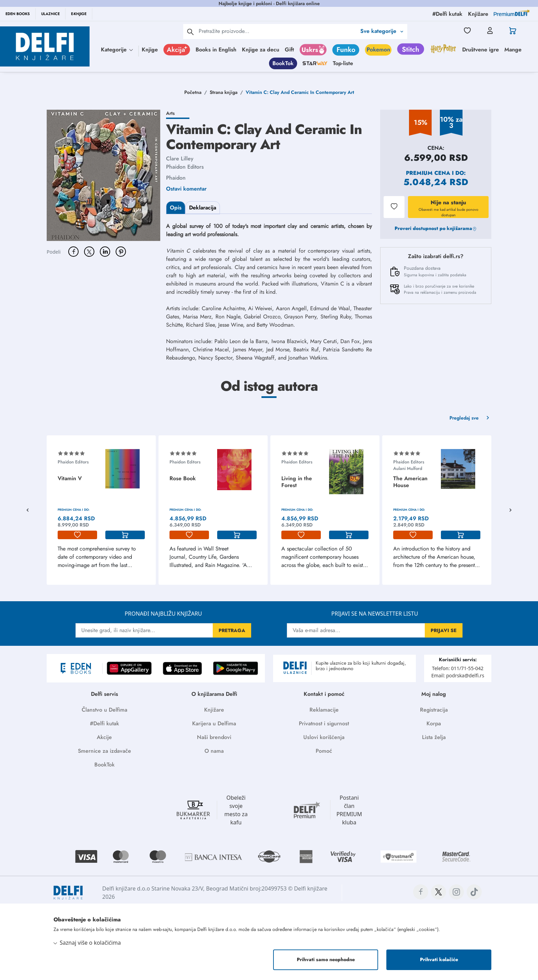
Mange (513, 50)
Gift (289, 50)
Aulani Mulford (408, 468)
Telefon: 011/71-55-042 (458, 668)
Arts (170, 113)
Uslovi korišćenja (324, 737)
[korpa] (125, 535)
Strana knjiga (224, 92)
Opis (176, 208)
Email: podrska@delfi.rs (458, 675)
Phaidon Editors (185, 167)
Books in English (216, 50)
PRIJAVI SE (444, 630)
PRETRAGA (232, 630)
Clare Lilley (180, 159)
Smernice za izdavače (104, 751)
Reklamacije (324, 710)
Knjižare (214, 710)
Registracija (434, 710)
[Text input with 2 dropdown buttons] (278, 31)
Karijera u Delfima (214, 723)
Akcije (104, 737)
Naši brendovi (214, 737)
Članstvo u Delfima (104, 710)
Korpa (434, 723)
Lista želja (434, 737)
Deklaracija (203, 208)
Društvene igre (481, 50)
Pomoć (324, 751)
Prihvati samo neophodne (326, 959)
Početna (193, 92)
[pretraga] (190, 32)
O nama (214, 751)
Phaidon (176, 178)
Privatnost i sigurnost (324, 723)
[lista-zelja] (77, 535)
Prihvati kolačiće (439, 959)
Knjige (150, 50)
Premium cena (428, 173)
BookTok (283, 63)
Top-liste (343, 63)
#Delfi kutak (104, 723)
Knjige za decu (261, 50)
